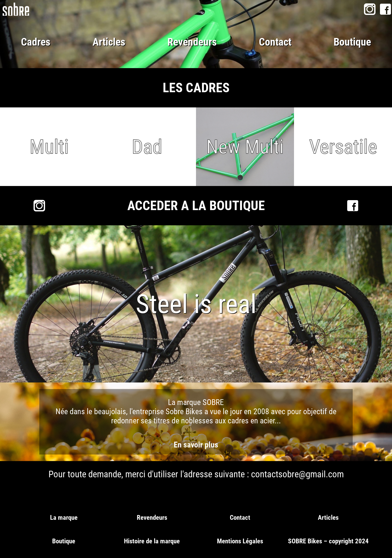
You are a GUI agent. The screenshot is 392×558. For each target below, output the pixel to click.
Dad (147, 147)
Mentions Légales (240, 541)
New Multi (245, 147)
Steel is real (196, 304)
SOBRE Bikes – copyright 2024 (328, 541)
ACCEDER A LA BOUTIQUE (196, 206)
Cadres (36, 42)
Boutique (352, 42)
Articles (109, 42)
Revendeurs (192, 42)
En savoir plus (196, 445)
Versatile (343, 147)
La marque (64, 518)
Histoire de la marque (152, 541)
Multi (49, 147)
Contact (275, 42)
